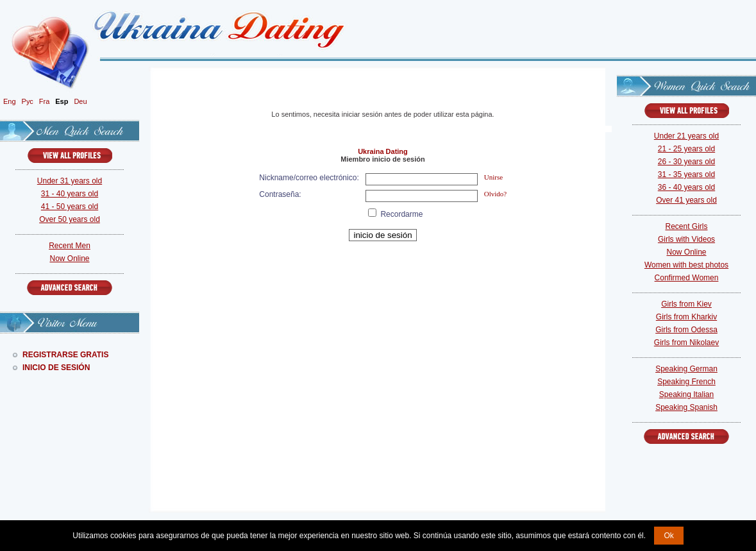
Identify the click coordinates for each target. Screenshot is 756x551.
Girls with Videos (686, 239)
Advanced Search (70, 288)
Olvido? (495, 194)
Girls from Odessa (686, 330)
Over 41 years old (686, 200)
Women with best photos (686, 265)
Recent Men (70, 246)
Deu (80, 101)
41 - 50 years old (70, 207)
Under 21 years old (686, 136)
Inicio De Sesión (56, 368)
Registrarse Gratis (65, 355)
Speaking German (686, 369)
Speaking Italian (686, 394)
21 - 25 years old (686, 149)
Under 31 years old (70, 181)
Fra (45, 101)
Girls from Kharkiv (686, 317)
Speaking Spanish (686, 407)
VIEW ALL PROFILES (70, 156)
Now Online (69, 259)
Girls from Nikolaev (686, 343)
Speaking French (686, 382)
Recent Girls (686, 226)
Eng (10, 101)
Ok (668, 536)
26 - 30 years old (686, 162)
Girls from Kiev (686, 304)
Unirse (493, 177)
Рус (28, 101)
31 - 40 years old (70, 194)
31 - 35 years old (686, 174)
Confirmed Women (687, 278)
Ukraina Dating (383, 151)
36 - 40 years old (686, 187)
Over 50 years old (70, 219)
